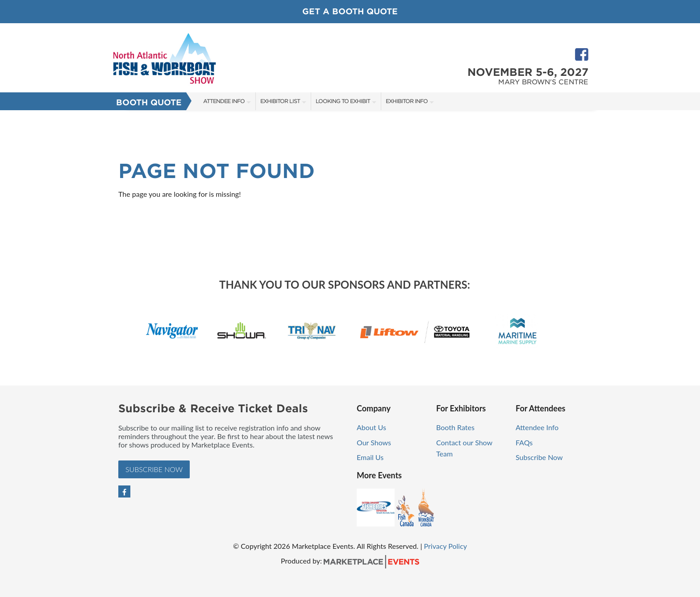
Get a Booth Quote (350, 11)
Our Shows (374, 442)
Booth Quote (149, 102)
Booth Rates (455, 427)
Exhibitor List (280, 101)
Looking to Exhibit (343, 101)
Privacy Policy (446, 546)
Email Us (370, 457)
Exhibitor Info (407, 101)
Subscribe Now (154, 469)
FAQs (524, 442)
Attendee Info (224, 101)
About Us (371, 427)
